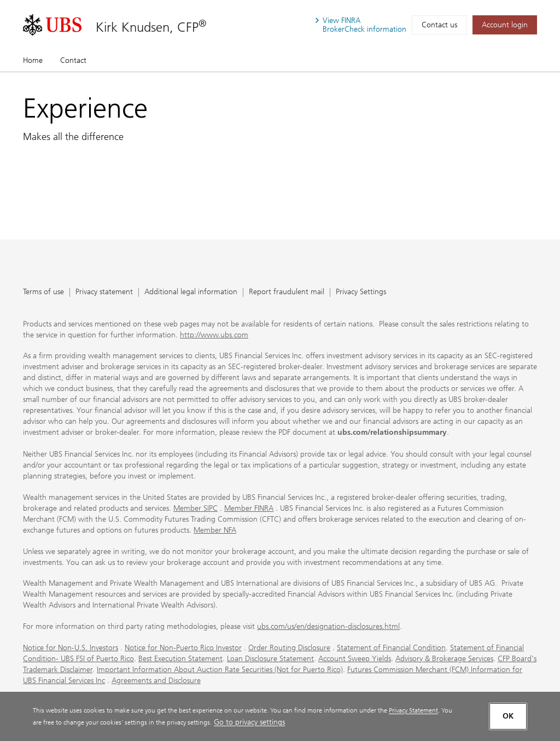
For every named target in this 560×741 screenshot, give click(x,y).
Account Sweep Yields (355, 659)
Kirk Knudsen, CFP (151, 27)
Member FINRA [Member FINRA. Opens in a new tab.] (249, 508)
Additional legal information (191, 292)
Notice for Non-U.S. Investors (71, 648)
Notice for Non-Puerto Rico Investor (183, 648)
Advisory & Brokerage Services (444, 659)
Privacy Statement (413, 710)
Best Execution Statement (180, 659)
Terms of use (43, 292)
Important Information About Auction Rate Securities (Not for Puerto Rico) (220, 670)
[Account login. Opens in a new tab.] (505, 25)
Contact (73, 60)
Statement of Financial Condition (391, 648)
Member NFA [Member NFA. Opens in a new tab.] (215, 530)
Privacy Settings (361, 292)
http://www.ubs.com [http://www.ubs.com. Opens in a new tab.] (214, 335)
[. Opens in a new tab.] (52, 25)
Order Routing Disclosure (289, 648)
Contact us (439, 25)
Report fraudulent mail (287, 292)
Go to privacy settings (249, 722)
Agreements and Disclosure (156, 681)
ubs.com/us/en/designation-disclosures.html (328, 626)
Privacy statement (104, 292)
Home (33, 60)
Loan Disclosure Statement (270, 659)
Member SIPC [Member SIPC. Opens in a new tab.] (196, 508)
